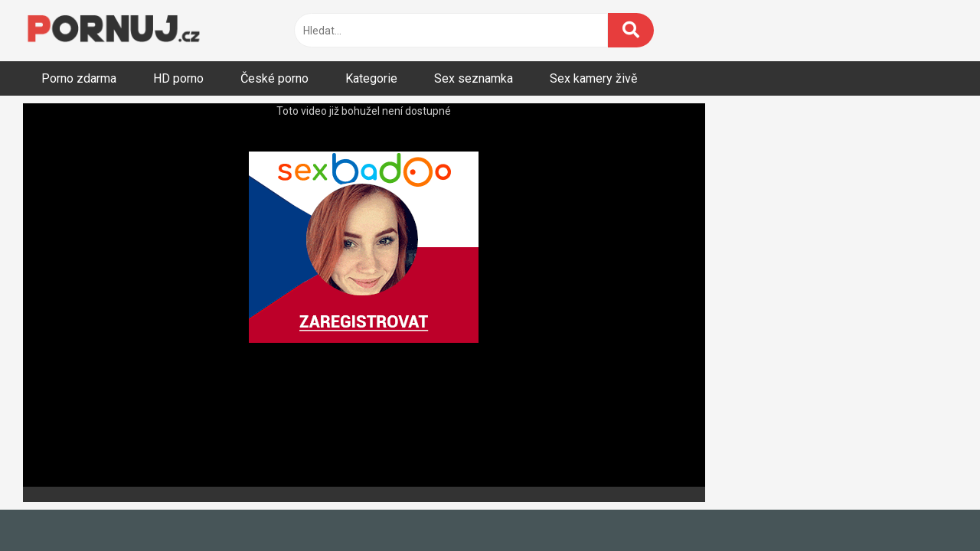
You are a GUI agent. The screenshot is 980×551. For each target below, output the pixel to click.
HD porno (178, 78)
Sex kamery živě (593, 78)
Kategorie (371, 78)
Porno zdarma (79, 78)
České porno (274, 78)
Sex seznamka (474, 78)
